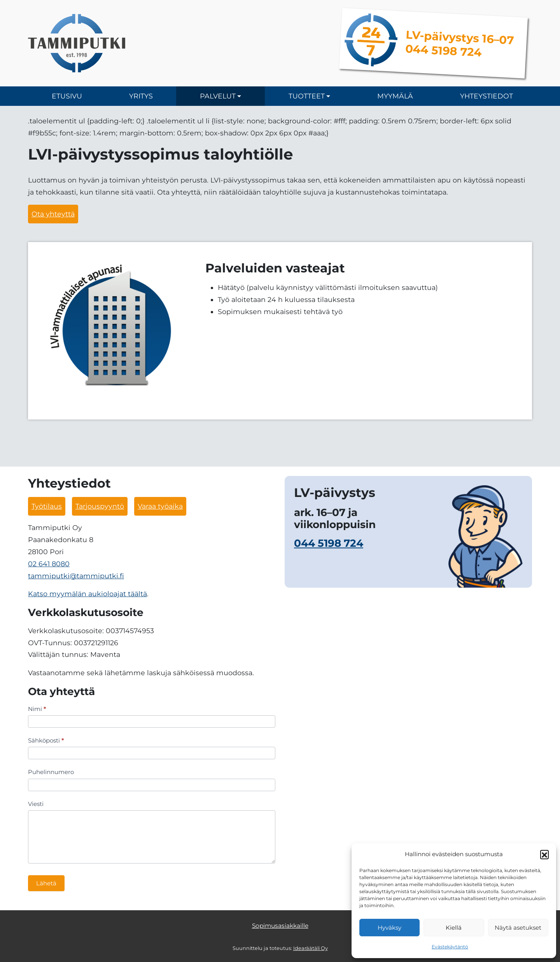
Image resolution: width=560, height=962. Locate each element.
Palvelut (218, 96)
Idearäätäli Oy (311, 948)
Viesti (36, 804)
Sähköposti (46, 740)
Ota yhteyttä (53, 214)
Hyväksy (389, 928)
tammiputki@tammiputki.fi (76, 576)
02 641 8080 (49, 564)
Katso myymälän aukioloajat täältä (87, 594)
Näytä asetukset (518, 928)
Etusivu (67, 96)
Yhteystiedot (486, 96)
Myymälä (395, 96)
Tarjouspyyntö (100, 506)
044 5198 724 (329, 543)
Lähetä (46, 883)
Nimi (37, 709)
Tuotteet (307, 96)
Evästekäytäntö (450, 947)
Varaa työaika (160, 506)
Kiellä (454, 928)
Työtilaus (47, 506)
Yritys (141, 96)
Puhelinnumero (51, 772)
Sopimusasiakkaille (280, 926)
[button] (544, 854)
